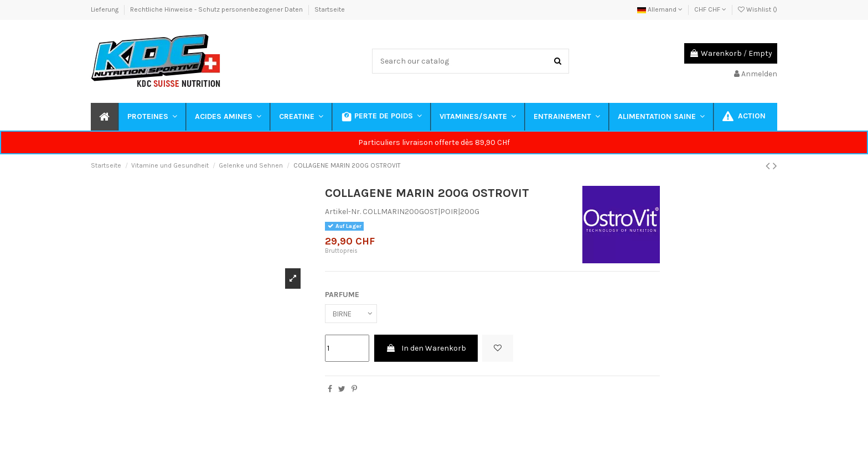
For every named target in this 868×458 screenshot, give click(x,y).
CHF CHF (710, 9)
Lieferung (105, 9)
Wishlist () (758, 9)
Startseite (330, 9)
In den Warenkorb (426, 349)
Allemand (660, 9)
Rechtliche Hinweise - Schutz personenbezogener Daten (217, 9)
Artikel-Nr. (343, 212)
